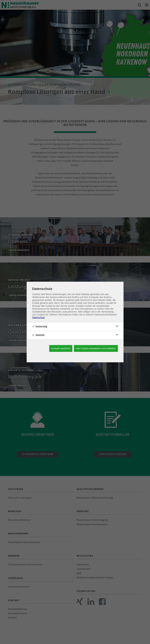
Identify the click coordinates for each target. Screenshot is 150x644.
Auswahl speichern (61, 348)
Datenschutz (39, 317)
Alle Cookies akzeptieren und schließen (96, 348)
